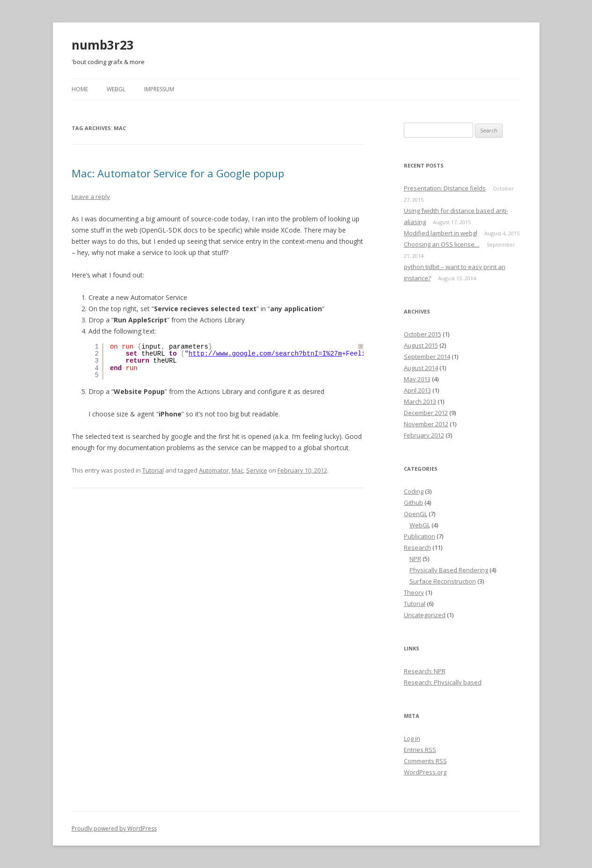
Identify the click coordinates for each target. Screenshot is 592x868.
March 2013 (420, 401)
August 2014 (421, 368)
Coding (414, 491)
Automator (214, 470)
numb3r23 (103, 45)
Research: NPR (425, 671)
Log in (412, 738)
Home (80, 89)
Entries (420, 750)
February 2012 (424, 435)
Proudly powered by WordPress (114, 828)
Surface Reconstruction (443, 581)
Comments (425, 761)
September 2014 (427, 357)
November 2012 (426, 424)
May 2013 (417, 379)
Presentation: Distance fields (445, 188)
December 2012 (426, 413)
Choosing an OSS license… (442, 244)
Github (413, 503)
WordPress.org (425, 772)
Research (417, 547)
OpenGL (416, 514)
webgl (116, 89)
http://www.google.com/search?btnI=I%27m (265, 354)
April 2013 (417, 390)
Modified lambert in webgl (441, 233)
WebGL (420, 525)
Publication (420, 536)
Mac (238, 470)
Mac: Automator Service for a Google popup (178, 173)
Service (257, 470)
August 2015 (421, 345)
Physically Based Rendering (449, 570)
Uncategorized (425, 615)
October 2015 (423, 334)
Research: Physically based (443, 682)
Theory (414, 592)
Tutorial (153, 470)
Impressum (159, 89)
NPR (415, 559)
